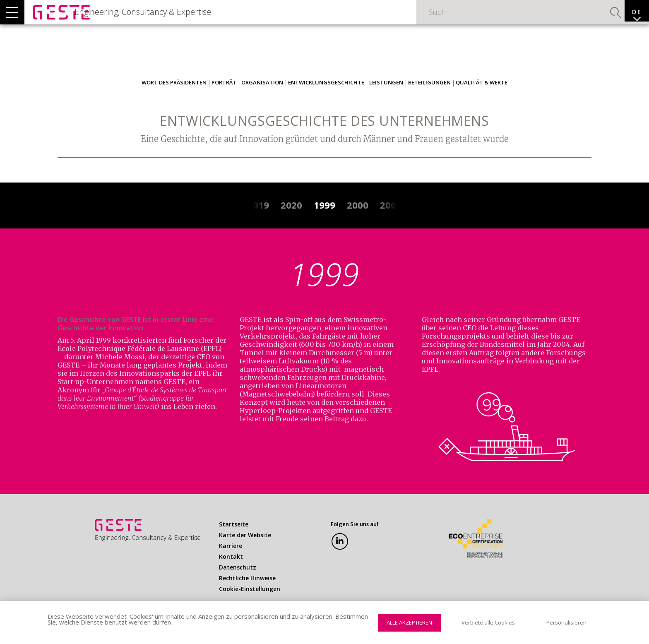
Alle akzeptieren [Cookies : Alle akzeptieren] (409, 622)
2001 (391, 220)
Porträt (224, 97)
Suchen (595, 19)
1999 (324, 220)
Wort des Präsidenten (174, 97)
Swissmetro (363, 334)
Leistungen (386, 97)
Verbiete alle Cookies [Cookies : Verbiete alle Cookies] (488, 622)
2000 (358, 220)
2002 (424, 220)
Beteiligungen (429, 97)
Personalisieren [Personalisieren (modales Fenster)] (566, 622)
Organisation (262, 97)
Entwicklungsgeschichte (326, 97)
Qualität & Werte (482, 97)
